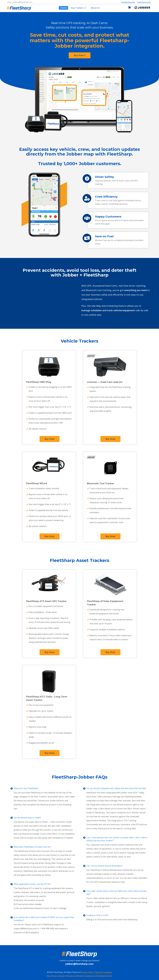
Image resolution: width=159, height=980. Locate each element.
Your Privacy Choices (56, 976)
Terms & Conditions (104, 972)
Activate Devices (128, 2)
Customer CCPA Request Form (99, 976)
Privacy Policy (88, 972)
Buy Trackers (78, 8)
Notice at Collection (75, 976)
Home (63, 8)
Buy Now (80, 55)
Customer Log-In (144, 2)
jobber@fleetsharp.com (23, 2)
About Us (95, 8)
